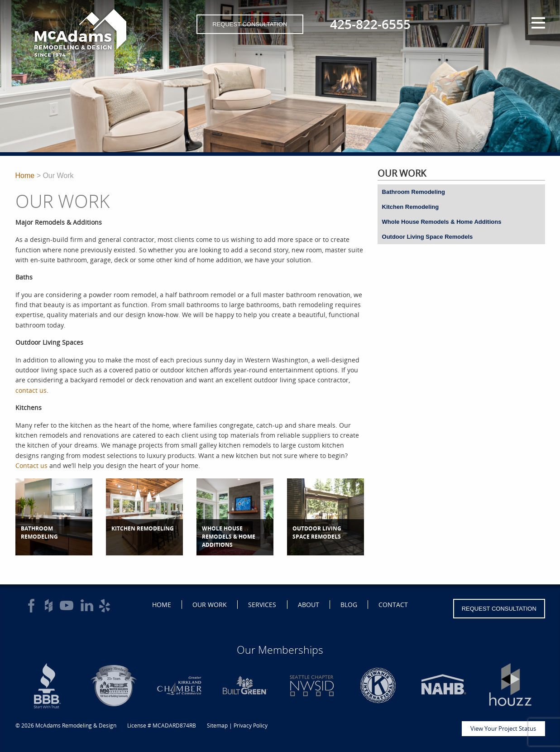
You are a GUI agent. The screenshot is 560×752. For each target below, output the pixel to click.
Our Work (210, 605)
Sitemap (217, 725)
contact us (31, 390)
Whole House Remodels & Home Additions (442, 222)
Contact (393, 605)
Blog (349, 605)
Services (262, 605)
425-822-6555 (370, 24)
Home (25, 176)
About (309, 605)
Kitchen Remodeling (411, 207)
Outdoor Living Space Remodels (428, 237)
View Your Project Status (503, 728)
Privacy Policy (251, 725)
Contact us (31, 465)
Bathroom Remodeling (414, 192)
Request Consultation (250, 24)
